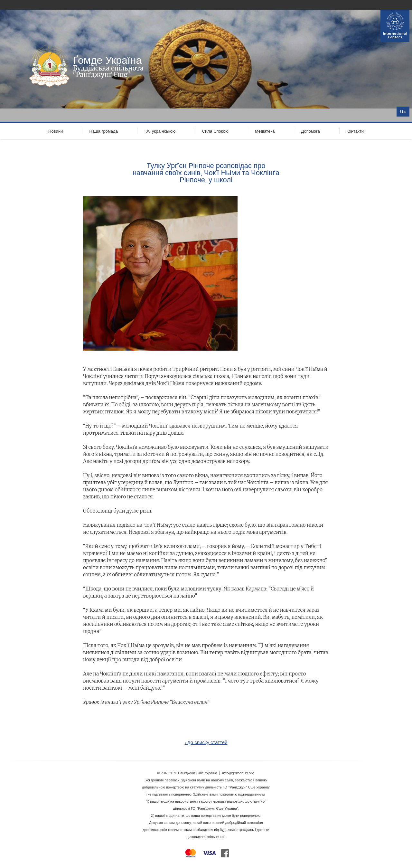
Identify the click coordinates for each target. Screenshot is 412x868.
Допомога (310, 131)
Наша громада (103, 131)
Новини (56, 131)
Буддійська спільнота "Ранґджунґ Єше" (108, 71)
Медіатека (265, 131)
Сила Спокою (215, 131)
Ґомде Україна (107, 60)
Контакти (355, 131)
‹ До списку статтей (206, 742)
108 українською (160, 131)
